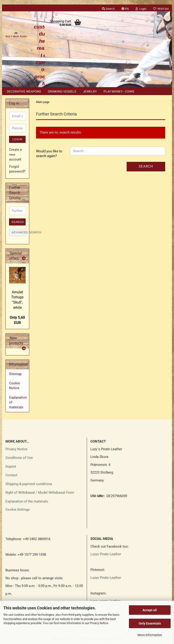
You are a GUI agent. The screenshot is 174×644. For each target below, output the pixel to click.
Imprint (11, 467)
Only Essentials (150, 623)
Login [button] (141, 9)
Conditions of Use (19, 458)
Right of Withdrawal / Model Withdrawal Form (40, 493)
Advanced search (19, 232)
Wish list (161, 9)
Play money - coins (119, 91)
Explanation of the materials (27, 501)
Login (17, 139)
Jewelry (90, 91)
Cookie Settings (18, 510)
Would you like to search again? (49, 154)
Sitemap (15, 374)
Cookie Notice (14, 386)
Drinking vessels (62, 91)
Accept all (150, 610)
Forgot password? (17, 169)
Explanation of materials (18, 402)
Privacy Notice (99, 623)
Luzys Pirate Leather (106, 554)
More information (150, 635)
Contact (11, 475)
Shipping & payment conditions (29, 484)
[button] (125, 8)
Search (146, 166)
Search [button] (108, 9)
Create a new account (15, 154)
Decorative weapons (24, 91)
